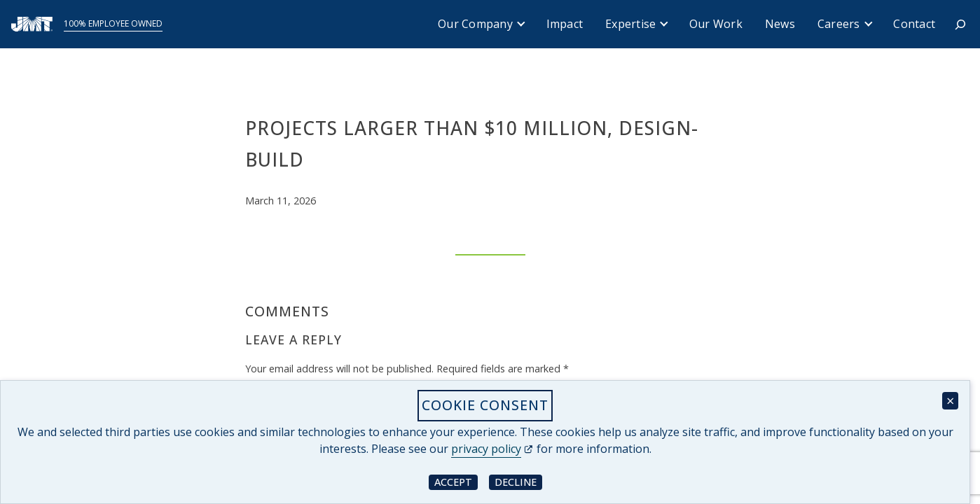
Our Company (475, 24)
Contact (914, 24)
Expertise (630, 24)
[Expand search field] (960, 24)
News (780, 24)
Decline (518, 481)
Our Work (716, 24)
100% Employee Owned (113, 23)
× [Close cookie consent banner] (950, 401)
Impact (565, 24)
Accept (456, 481)
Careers (839, 24)
